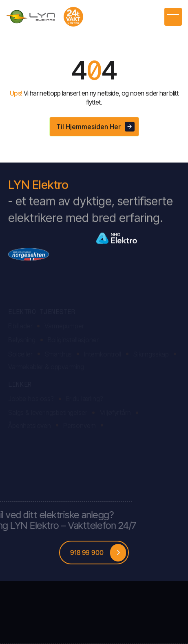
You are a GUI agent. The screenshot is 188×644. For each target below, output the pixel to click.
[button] (173, 17)
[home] (45, 17)
